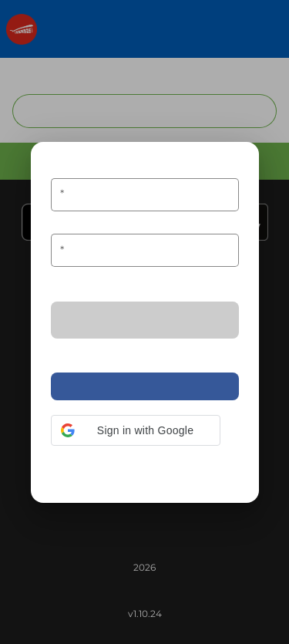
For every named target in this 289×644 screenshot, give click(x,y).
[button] (136, 430)
